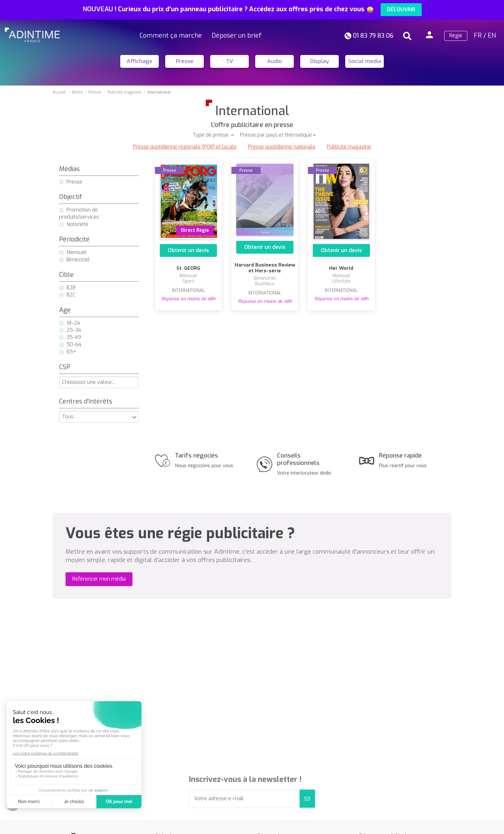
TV (230, 61)
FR (478, 36)
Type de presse (211, 135)
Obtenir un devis (188, 250)
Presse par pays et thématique (276, 135)
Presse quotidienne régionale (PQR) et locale (185, 147)
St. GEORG (188, 268)
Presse (185, 61)
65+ (71, 352)
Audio (274, 61)
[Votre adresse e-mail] (244, 799)
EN (492, 36)
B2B (71, 288)
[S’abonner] (307, 799)
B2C (71, 295)
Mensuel (76, 252)
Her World (341, 268)
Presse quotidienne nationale (282, 147)
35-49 (74, 337)
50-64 (74, 344)
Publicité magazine (349, 147)
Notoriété (77, 224)
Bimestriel (78, 260)
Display (319, 61)
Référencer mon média (99, 579)
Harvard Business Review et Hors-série (265, 268)
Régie (456, 36)
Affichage (139, 61)
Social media (365, 61)
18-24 (73, 323)
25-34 (74, 330)
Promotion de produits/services (79, 213)
